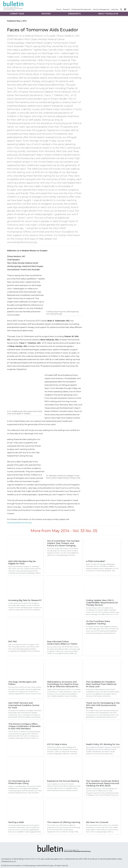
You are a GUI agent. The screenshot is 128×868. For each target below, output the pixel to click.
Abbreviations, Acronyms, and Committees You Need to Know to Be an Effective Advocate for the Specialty (63, 684)
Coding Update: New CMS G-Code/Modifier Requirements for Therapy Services (102, 603)
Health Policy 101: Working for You (103, 744)
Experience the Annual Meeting (63, 781)
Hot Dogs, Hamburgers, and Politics (22, 683)
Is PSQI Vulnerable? (96, 561)
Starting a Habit (16, 822)
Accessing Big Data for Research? (25, 600)
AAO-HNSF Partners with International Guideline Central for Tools (24, 705)
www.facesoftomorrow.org (19, 523)
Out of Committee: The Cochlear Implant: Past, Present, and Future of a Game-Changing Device (63, 543)
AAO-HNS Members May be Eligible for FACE (22, 562)
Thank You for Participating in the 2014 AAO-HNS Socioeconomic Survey (103, 705)
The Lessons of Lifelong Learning (64, 822)
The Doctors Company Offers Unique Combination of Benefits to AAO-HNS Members (24, 726)
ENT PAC (13, 642)
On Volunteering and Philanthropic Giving (19, 782)
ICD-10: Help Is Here (57, 744)
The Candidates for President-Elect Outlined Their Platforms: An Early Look (101, 684)
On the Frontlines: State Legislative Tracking (98, 622)
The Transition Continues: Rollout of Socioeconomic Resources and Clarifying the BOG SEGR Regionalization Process (103, 783)
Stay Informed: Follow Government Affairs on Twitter (62, 643)
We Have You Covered (97, 822)
